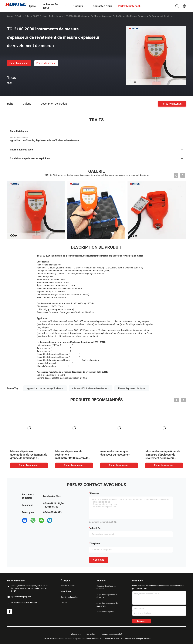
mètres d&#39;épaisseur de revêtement (91, 388)
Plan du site (76, 634)
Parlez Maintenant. (19, 63)
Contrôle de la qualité (69, 597)
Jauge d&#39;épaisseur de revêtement (45, 16)
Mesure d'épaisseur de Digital (132, 388)
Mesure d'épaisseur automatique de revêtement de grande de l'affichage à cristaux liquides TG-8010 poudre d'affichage (29, 458)
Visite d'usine (66, 591)
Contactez (99, 560)
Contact (64, 603)
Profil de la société (68, 586)
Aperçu (10, 16)
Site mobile (91, 634)
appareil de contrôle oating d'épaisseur (45, 388)
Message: (95, 493)
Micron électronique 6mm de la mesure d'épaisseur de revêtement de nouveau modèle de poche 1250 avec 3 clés (163, 458)
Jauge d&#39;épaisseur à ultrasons (107, 596)
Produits (20, 16)
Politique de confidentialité (111, 634)
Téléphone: (95, 543)
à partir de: (96, 528)
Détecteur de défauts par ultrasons (106, 587)
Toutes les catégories (105, 612)
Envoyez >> (142, 621)
